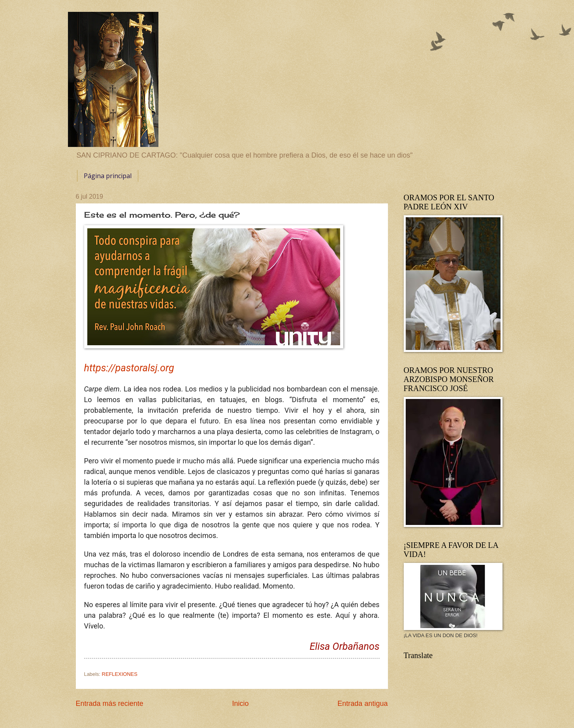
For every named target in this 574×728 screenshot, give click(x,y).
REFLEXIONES (120, 674)
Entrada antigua (362, 704)
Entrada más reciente (110, 704)
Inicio (240, 704)
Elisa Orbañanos (345, 646)
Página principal (108, 176)
